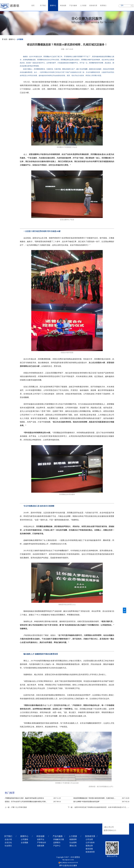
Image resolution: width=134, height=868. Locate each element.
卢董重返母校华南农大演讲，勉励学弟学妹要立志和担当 (24, 798)
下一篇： (100, 807)
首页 (33, 6)
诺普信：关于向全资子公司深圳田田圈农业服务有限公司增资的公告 (27, 802)
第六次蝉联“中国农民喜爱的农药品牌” (87, 802)
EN (122, 5)
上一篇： (16, 807)
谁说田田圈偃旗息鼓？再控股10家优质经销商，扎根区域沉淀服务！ (95, 798)
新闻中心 (12, 39)
